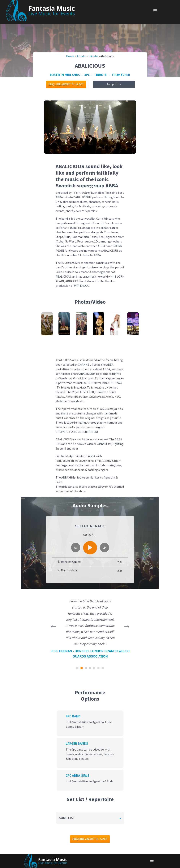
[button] (77, 668)
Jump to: (113, 84)
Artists (81, 56)
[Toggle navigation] (155, 11)
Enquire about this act (66, 84)
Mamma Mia (69, 570)
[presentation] (53, 627)
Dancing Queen (71, 562)
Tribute (93, 56)
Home (70, 56)
